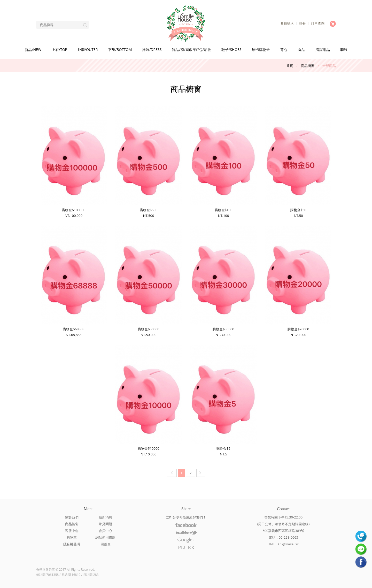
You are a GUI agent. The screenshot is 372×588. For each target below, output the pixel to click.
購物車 (72, 537)
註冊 (302, 23)
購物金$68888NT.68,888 (73, 281)
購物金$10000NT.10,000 (148, 401)
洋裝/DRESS (152, 49)
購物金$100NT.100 (223, 162)
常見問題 (105, 524)
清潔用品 (323, 49)
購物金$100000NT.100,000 (73, 162)
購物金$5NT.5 (223, 401)
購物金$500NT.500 (148, 162)
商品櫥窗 (308, 66)
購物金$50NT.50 (298, 162)
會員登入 (287, 23)
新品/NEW (33, 49)
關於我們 (72, 517)
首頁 (290, 66)
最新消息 (105, 517)
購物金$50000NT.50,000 (148, 281)
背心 (284, 49)
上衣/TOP (59, 49)
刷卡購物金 (261, 49)
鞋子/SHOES (231, 49)
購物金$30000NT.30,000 (223, 281)
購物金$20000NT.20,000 (298, 281)
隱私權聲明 (72, 544)
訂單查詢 (318, 23)
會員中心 (105, 531)
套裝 (344, 49)
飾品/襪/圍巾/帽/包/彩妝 (191, 49)
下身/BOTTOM (120, 49)
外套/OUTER (88, 49)
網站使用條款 (105, 537)
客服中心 (72, 531)
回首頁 (106, 544)
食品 (301, 49)
